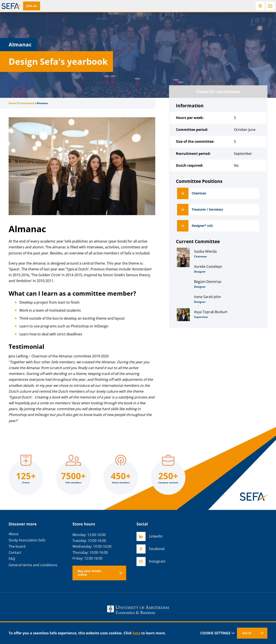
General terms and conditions (33, 565)
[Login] (260, 6)
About (14, 534)
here (136, 633)
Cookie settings (218, 633)
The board (17, 546)
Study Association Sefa (27, 540)
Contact (15, 553)
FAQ (12, 559)
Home (12, 103)
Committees (26, 103)
